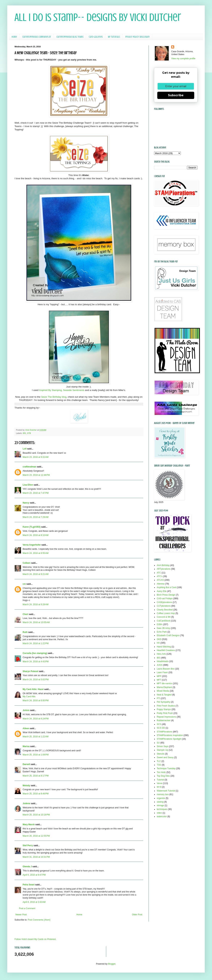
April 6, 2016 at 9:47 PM (34, 875)
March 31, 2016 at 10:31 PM (36, 857)
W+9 (159, 787)
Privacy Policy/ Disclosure (137, 37)
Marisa (26, 746)
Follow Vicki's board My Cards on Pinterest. (35, 939)
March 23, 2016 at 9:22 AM (36, 457)
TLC (159, 761)
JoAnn (26, 710)
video (159, 813)
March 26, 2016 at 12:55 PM (36, 836)
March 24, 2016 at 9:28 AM (36, 604)
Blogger (112, 964)
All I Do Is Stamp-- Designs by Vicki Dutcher (98, 17)
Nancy (26, 503)
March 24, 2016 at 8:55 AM (36, 553)
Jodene (26, 803)
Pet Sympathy (164, 702)
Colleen (27, 563)
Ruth (25, 632)
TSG (159, 765)
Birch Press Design (166, 595)
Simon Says (163, 746)
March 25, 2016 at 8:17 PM (36, 776)
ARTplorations (164, 569)
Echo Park (162, 632)
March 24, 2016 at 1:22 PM (36, 643)
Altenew (161, 584)
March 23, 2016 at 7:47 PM (36, 493)
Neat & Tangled (164, 695)
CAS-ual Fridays (165, 598)
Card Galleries (96, 37)
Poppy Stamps (164, 709)
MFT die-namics (165, 683)
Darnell (26, 764)
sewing (160, 802)
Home (14, 37)
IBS (24, 433)
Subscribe (176, 95)
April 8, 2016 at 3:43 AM (34, 902)
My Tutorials (114, 37)
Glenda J (27, 867)
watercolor (162, 817)
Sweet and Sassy (165, 757)
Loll (25, 449)
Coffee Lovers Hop (166, 613)
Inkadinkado (163, 661)
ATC (159, 573)
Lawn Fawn (162, 672)
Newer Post (21, 915)
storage (160, 805)
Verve (160, 783)
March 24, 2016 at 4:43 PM (36, 662)
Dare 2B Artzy (163, 628)
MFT (159, 680)
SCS (159, 724)
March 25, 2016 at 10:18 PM (36, 815)
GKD (159, 639)
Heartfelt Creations (166, 650)
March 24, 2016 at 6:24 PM (36, 719)
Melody (26, 786)
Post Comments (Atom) (39, 920)
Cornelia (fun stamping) (35, 653)
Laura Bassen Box (166, 669)
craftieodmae (29, 467)
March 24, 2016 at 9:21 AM (36, 574)
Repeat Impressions (166, 717)
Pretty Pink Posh (165, 713)
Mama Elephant (164, 687)
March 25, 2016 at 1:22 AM (36, 737)
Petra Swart (29, 885)
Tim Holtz (161, 772)
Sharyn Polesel (30, 671)
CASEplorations (164, 602)
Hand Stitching (164, 647)
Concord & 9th (164, 617)
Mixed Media (163, 691)
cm (24, 584)
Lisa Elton (28, 485)
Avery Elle (162, 591)
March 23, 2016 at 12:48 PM (36, 475)
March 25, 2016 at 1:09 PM (36, 755)
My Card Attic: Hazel (33, 689)
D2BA (160, 624)
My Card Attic (29, 697)
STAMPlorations (165, 732)
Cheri (25, 614)
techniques (162, 809)
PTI (158, 698)
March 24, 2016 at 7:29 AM (36, 517)
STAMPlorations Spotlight (169, 739)
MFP (159, 676)
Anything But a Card (166, 587)
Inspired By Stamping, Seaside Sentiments (62, 390)
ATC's (160, 576)
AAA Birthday (163, 565)
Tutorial (160, 780)
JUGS (160, 665)
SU (158, 743)
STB (29, 433)
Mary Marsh (29, 824)
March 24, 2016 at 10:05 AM (36, 622)
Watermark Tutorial (166, 791)
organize (161, 798)
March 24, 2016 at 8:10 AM (36, 535)
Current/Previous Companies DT (37, 37)
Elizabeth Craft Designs (168, 635)
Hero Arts (161, 654)
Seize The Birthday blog (54, 397)
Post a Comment (27, 908)
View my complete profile (183, 59)
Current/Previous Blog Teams (70, 37)
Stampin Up (162, 750)
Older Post (137, 915)
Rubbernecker (164, 720)
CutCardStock (164, 621)
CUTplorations (164, 606)
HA (158, 643)
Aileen (26, 728)
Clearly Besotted (165, 610)
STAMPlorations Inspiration (170, 735)
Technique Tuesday (166, 768)
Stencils (161, 754)
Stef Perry (28, 846)
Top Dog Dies (163, 776)
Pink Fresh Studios (166, 706)
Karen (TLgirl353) (32, 527)
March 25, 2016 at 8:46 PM (36, 794)
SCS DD (161, 728)
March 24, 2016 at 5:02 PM (36, 679)
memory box (163, 794)
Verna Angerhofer (32, 545)
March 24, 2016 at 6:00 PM (36, 701)
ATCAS (160, 580)
